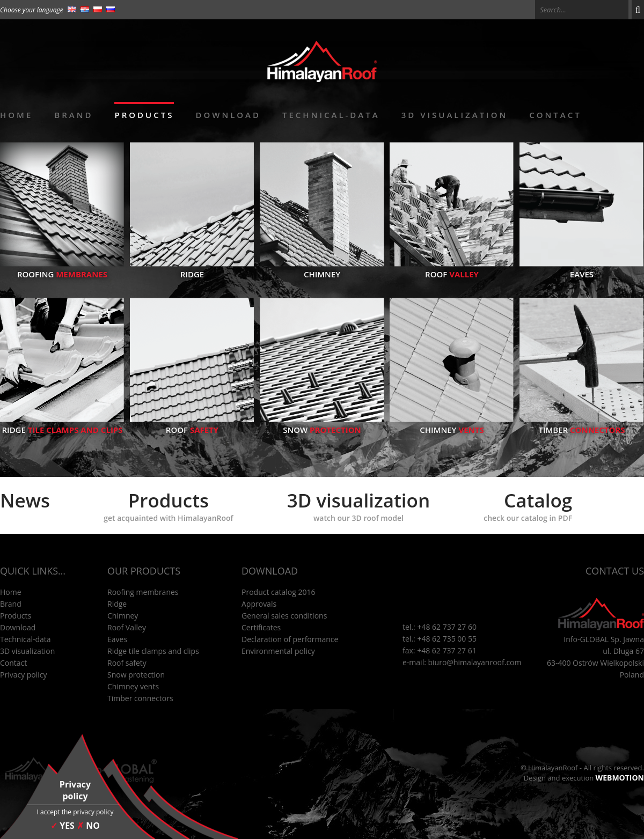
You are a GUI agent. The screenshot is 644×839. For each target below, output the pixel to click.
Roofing (62, 269)
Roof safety (127, 663)
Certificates (261, 627)
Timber (582, 424)
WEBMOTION (620, 778)
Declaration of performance (290, 639)
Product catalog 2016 (279, 592)
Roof (452, 269)
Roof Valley (127, 627)
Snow (322, 424)
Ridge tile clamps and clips (153, 651)
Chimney (322, 269)
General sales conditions (284, 616)
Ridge (192, 269)
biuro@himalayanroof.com (475, 662)
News (25, 500)
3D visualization (455, 115)
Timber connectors (140, 698)
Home (16, 115)
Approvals (259, 604)
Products (144, 115)
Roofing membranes (143, 592)
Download (228, 115)
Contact (555, 115)
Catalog (528, 505)
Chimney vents (133, 686)
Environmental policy (278, 651)
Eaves (582, 269)
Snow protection (136, 675)
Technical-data (331, 115)
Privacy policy (24, 675)
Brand (74, 115)
